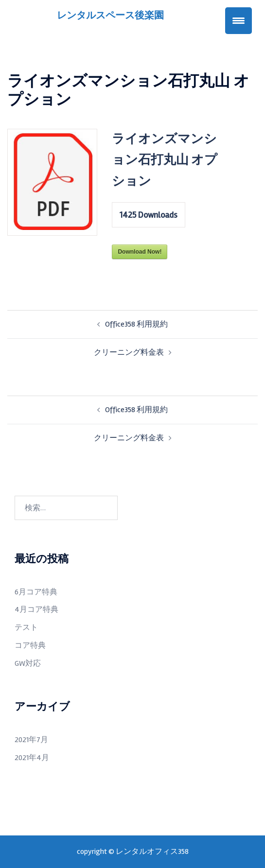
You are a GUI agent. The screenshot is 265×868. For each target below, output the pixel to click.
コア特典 (30, 645)
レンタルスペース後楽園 (110, 15)
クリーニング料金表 (129, 352)
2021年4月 (32, 758)
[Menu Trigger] (238, 21)
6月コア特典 (36, 592)
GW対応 (28, 663)
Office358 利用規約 (136, 324)
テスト (26, 627)
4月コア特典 (36, 609)
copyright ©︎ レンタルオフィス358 (133, 851)
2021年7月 (31, 740)
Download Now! (140, 252)
